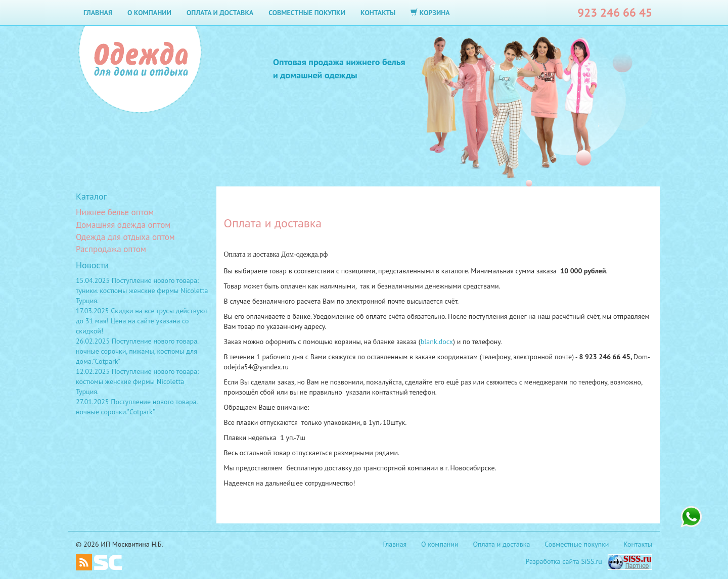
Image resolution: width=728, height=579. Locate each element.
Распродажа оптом (111, 249)
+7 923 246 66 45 (691, 517)
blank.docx (437, 342)
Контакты (378, 13)
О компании (149, 13)
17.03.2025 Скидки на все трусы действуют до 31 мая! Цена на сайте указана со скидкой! (142, 321)
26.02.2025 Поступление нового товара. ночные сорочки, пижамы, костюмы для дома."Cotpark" (137, 351)
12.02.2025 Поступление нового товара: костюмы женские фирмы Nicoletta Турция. (137, 381)
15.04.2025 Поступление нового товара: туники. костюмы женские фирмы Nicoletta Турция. (142, 291)
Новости (92, 265)
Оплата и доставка (220, 13)
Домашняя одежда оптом (123, 225)
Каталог (91, 196)
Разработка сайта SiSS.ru (564, 561)
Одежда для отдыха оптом (125, 237)
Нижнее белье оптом (115, 212)
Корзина (430, 13)
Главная (98, 13)
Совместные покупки (307, 13)
